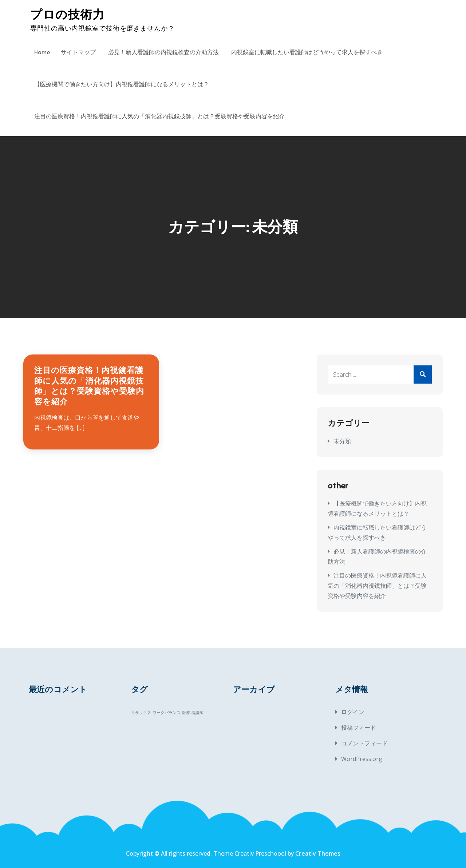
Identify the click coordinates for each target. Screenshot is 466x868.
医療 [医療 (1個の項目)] (186, 713)
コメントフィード (364, 743)
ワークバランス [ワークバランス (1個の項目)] (167, 713)
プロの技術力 (68, 15)
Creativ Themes (318, 853)
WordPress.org (362, 759)
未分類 (342, 441)
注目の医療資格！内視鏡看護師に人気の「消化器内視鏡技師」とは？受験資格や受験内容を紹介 (159, 116)
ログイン (353, 712)
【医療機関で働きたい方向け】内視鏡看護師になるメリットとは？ (122, 84)
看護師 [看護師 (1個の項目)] (198, 713)
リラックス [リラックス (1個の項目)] (141, 713)
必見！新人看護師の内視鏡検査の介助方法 (163, 52)
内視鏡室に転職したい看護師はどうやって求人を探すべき (307, 52)
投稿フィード (359, 728)
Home (42, 52)
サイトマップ (78, 52)
